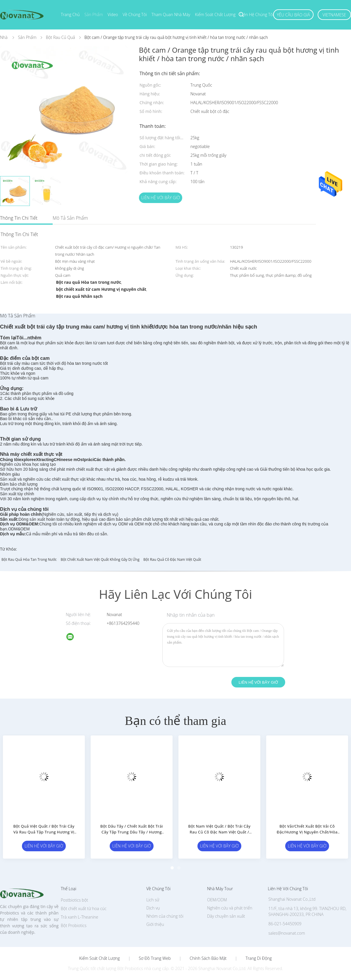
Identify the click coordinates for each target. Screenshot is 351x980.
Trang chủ (70, 14)
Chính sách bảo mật (208, 958)
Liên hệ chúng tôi (257, 14)
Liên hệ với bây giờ (161, 198)
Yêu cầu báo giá (293, 15)
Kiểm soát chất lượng (215, 14)
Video (113, 14)
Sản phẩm (94, 14)
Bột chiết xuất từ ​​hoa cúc (84, 908)
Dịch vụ (153, 908)
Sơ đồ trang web (155, 958)
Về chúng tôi (135, 14)
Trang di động (259, 958)
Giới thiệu (155, 924)
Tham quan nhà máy (171, 14)
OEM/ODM (217, 900)
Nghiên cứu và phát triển (230, 908)
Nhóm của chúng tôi (165, 916)
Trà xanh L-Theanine (80, 917)
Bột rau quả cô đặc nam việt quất (172, 559)
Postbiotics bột (74, 900)
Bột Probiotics (74, 925)
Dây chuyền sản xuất (226, 916)
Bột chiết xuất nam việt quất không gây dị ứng (100, 559)
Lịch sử (153, 900)
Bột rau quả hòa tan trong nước (29, 559)
